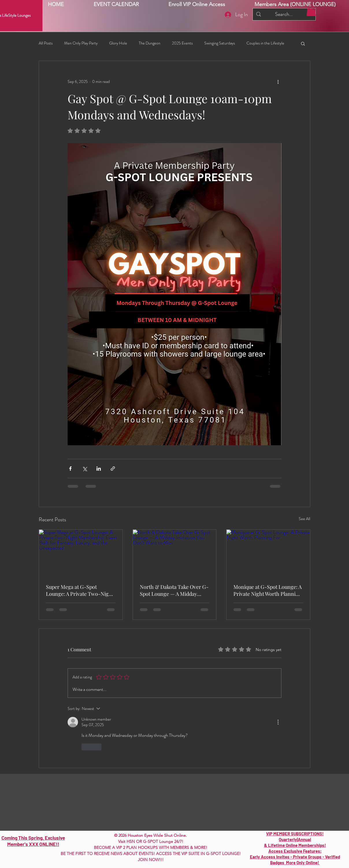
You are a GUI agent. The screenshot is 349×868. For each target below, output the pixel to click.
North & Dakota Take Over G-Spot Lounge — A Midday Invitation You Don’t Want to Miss (174, 590)
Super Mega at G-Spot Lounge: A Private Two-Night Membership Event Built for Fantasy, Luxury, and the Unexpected (80, 590)
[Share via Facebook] (70, 469)
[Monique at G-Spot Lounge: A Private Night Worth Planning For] (268, 553)
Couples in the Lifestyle (265, 43)
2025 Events (182, 43)
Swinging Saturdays (220, 43)
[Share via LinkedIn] (99, 469)
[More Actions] (278, 722)
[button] (311, 10)
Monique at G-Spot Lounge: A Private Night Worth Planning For (268, 590)
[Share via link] (113, 469)
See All (305, 519)
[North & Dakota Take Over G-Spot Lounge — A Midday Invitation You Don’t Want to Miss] (175, 553)
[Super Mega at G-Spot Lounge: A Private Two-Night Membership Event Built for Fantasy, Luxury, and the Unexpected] (81, 553)
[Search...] (284, 14)
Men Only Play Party (81, 43)
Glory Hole (118, 43)
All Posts (46, 43)
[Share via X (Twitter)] (85, 469)
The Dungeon (150, 43)
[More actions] (278, 82)
